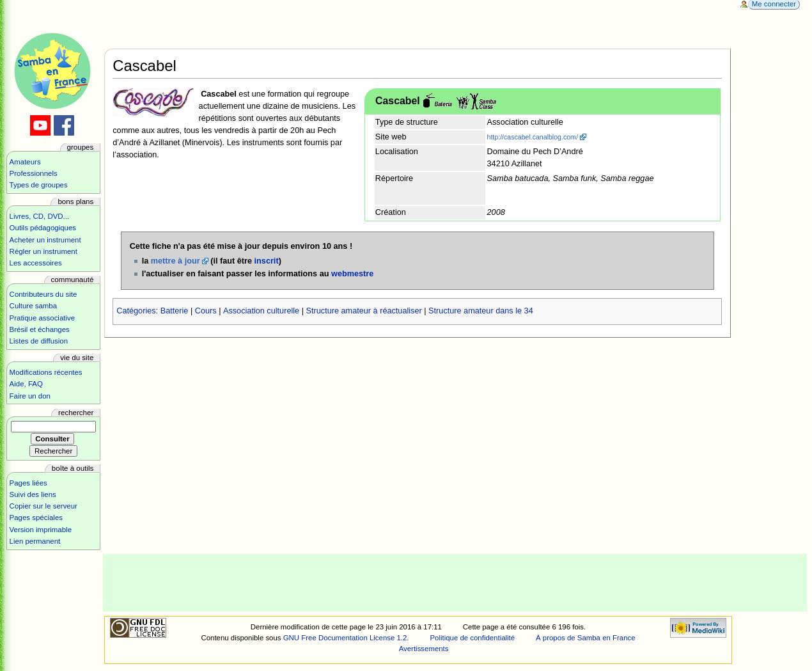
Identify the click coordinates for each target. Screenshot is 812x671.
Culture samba (33, 306)
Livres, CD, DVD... (40, 216)
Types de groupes (39, 185)
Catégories (136, 311)
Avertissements (424, 649)
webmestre (352, 274)
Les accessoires (36, 263)
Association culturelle (261, 311)
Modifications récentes (46, 372)
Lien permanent (35, 541)
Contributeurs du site (43, 294)
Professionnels (34, 173)
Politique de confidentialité (472, 638)
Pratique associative (43, 318)
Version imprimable (41, 530)
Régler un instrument (43, 251)
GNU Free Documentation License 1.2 (345, 638)
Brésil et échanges (40, 329)
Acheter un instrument (45, 240)
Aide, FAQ (26, 384)
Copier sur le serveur (43, 506)
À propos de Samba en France (586, 638)
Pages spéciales (36, 517)
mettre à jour (176, 261)
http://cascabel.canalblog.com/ (533, 137)
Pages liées (28, 483)
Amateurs (25, 162)
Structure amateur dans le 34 (481, 311)
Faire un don (30, 396)
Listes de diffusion (39, 341)
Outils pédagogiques (43, 228)
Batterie (175, 311)
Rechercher (76, 413)
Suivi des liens (33, 494)
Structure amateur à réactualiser (364, 311)
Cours (206, 311)
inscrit (267, 261)
